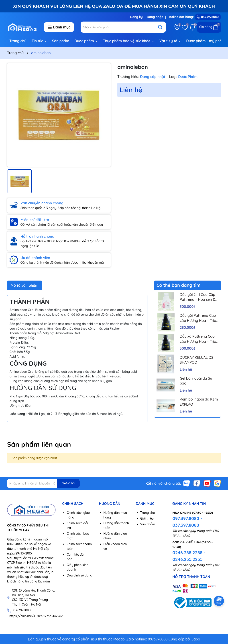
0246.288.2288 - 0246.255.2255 (189, 556)
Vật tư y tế (169, 41)
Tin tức (38, 41)
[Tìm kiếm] (160, 27)
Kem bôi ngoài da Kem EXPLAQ (199, 402)
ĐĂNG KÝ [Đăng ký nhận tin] (68, 483)
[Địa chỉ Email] (43, 483)
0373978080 (208, 17)
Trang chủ (18, 41)
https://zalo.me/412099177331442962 (36, 616)
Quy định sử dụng (80, 575)
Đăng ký (136, 17)
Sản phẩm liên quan (39, 444)
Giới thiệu (147, 518)
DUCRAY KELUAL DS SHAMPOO (196, 360)
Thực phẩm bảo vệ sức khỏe (127, 41)
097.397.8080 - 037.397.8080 (187, 522)
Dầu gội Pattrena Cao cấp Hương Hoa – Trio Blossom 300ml (198, 318)
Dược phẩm (85, 41)
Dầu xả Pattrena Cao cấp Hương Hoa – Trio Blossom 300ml (198, 339)
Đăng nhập (155, 17)
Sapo (196, 639)
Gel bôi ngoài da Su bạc (196, 381)
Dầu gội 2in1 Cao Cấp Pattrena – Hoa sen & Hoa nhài (197, 297)
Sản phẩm (61, 41)
